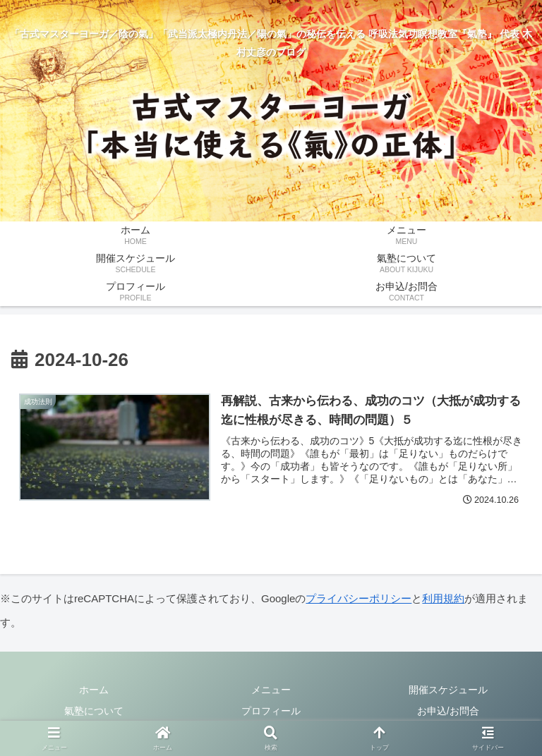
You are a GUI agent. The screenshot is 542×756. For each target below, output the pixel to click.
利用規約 (443, 598)
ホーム (94, 690)
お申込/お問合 (448, 711)
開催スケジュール (448, 690)
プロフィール (271, 711)
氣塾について (94, 711)
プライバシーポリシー (359, 598)
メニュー (271, 690)
